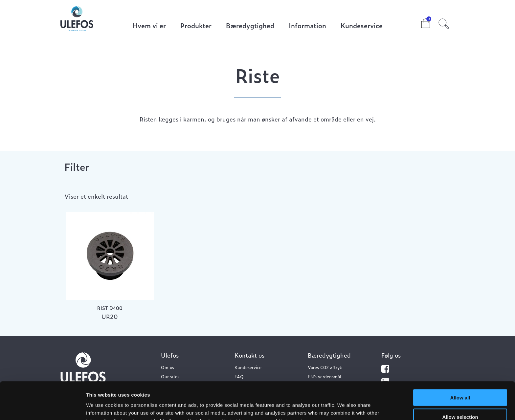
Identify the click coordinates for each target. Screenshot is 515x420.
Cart (420, 21)
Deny (460, 401)
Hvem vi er (149, 26)
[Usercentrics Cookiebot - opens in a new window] (43, 407)
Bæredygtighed (250, 26)
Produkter (196, 26)
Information (307, 26)
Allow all (460, 362)
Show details (345, 407)
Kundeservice (362, 26)
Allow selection (460, 382)
